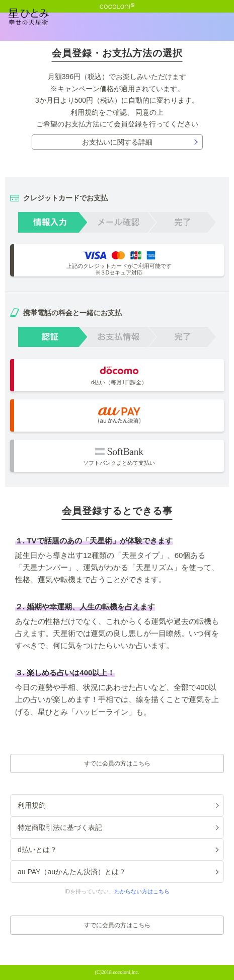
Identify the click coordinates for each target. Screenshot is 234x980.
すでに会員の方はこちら (117, 763)
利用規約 (85, 112)
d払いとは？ (37, 850)
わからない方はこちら (142, 891)
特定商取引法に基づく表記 (60, 827)
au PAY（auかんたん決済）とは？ (72, 872)
